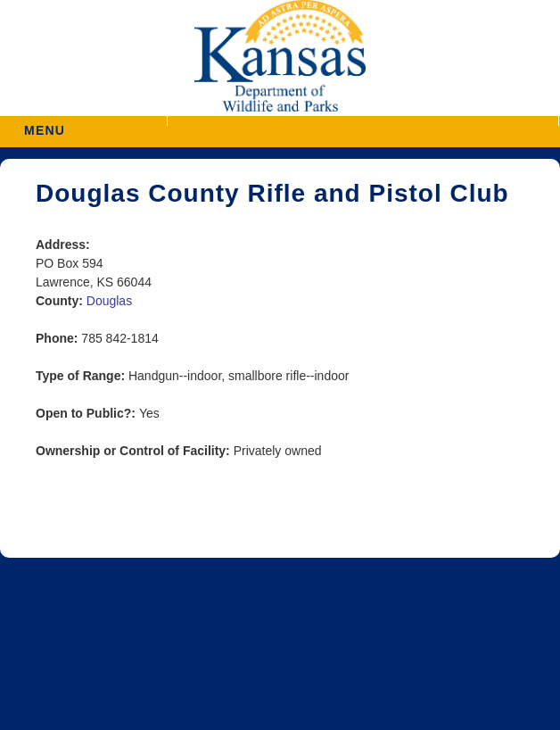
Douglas (109, 301)
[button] (363, 121)
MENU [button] (45, 124)
